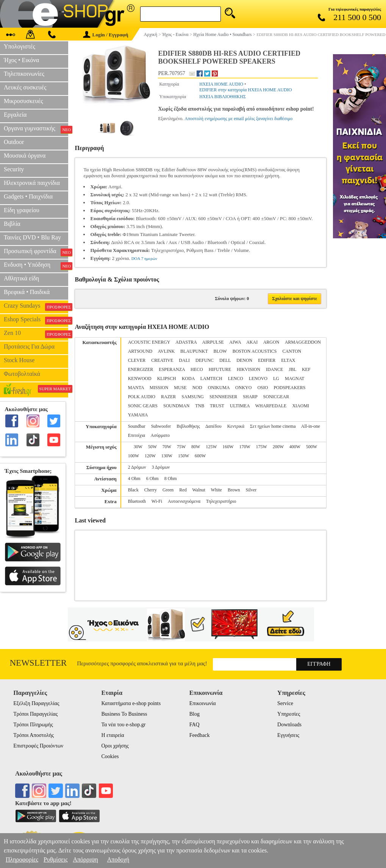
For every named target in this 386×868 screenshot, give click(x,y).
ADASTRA (186, 342)
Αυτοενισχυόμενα (184, 501)
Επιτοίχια (137, 435)
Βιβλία (12, 224)
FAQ (195, 725)
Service (285, 703)
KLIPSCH (167, 378)
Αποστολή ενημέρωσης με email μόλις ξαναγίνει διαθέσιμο (238, 119)
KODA (188, 378)
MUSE (180, 388)
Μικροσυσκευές (23, 101)
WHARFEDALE (271, 406)
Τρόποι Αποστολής (34, 735)
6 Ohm (152, 479)
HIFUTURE (220, 369)
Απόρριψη (85, 859)
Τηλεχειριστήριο (221, 501)
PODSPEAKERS (289, 388)
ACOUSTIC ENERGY (149, 342)
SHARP (250, 397)
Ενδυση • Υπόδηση (36, 266)
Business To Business (124, 714)
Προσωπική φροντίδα (36, 252)
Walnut (198, 490)
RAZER (168, 397)
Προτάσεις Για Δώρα (29, 346)
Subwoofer (161, 426)
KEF (306, 369)
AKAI (252, 342)
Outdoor (14, 142)
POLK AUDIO (142, 397)
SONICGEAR (276, 397)
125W (211, 447)
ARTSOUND (140, 351)
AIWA (235, 342)
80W (196, 447)
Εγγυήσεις (288, 735)
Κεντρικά (236, 426)
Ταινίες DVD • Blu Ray (32, 237)
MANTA (136, 388)
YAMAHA (138, 415)
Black (133, 490)
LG (276, 378)
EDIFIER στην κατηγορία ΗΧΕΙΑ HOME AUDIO (245, 90)
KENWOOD (140, 378)
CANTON (292, 351)
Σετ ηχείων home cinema (273, 426)
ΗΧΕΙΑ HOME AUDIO (221, 84)
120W (150, 456)
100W (134, 456)
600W (200, 456)
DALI (184, 360)
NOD (197, 388)
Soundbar (137, 426)
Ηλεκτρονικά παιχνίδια (32, 183)
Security (14, 169)
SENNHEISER (223, 397)
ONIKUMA (219, 388)
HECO (197, 369)
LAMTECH (211, 378)
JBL (292, 369)
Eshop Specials (36, 320)
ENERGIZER (141, 369)
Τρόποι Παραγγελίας (35, 714)
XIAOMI (301, 406)
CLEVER (137, 360)
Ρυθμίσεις (55, 859)
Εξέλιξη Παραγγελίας (36, 703)
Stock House (19, 360)
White (216, 490)
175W (262, 447)
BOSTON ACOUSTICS (255, 351)
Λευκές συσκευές (25, 87)
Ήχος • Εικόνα (21, 60)
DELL (225, 360)
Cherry (151, 490)
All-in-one (311, 426)
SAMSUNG (193, 397)
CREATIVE (162, 360)
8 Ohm (171, 479)
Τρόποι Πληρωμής (33, 725)
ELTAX (288, 360)
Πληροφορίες (22, 859)
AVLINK (166, 351)
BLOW (220, 351)
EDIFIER (267, 360)
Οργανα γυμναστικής (36, 129)
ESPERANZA (172, 369)
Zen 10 (36, 334)
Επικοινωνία (203, 703)
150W (184, 456)
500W (312, 447)
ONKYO (243, 388)
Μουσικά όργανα (25, 156)
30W (138, 447)
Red (183, 490)
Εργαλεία (15, 115)
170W (245, 447)
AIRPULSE (213, 342)
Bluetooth (137, 501)
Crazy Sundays (36, 307)
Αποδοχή (118, 859)
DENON (244, 360)
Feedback (200, 735)
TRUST (217, 406)
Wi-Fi (157, 501)
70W (167, 447)
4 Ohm (134, 479)
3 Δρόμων (161, 467)
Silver (251, 490)
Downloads (289, 725)
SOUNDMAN (176, 406)
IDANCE (274, 369)
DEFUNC (205, 360)
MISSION (159, 388)
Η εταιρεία (113, 735)
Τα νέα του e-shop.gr (123, 725)
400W (295, 447)
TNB (200, 406)
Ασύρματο (160, 435)
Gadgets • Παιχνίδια (28, 196)
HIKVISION (248, 369)
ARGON (271, 342)
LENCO (236, 378)
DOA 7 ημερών (144, 258)
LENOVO (258, 378)
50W (152, 447)
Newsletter (38, 663)
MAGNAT (295, 378)
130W (167, 456)
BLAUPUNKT (194, 351)
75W (181, 447)
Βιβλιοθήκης (188, 426)
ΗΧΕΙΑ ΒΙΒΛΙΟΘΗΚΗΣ (223, 97)
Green (168, 490)
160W (228, 447)
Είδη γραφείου (22, 210)
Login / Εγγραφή (106, 35)
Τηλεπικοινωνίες (24, 74)
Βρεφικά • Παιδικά (27, 292)
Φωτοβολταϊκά (22, 374)
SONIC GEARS (143, 406)
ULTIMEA (240, 406)
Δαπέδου (213, 426)
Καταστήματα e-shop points (131, 703)
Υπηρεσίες (289, 714)
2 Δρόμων (137, 467)
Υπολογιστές (20, 46)
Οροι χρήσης (115, 746)
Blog (195, 714)
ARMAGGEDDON (303, 342)
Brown (234, 490)
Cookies (110, 756)
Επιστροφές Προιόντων (38, 746)
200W (278, 447)
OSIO (263, 388)
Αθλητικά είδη (21, 278)
